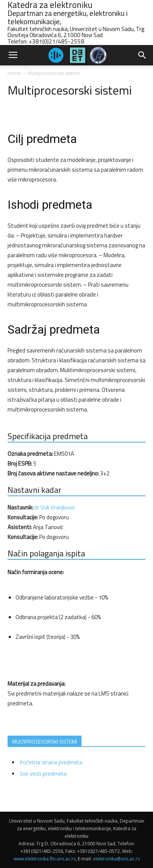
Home (14, 73)
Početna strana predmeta (51, 762)
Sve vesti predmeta (43, 774)
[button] (142, 55)
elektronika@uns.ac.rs (116, 859)
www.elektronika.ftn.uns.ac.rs (45, 859)
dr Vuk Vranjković (55, 507)
